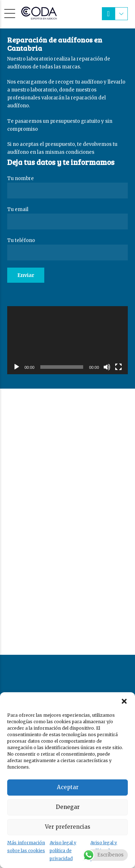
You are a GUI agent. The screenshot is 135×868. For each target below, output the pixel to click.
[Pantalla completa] (118, 367)
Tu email (67, 218)
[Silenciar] (107, 367)
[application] (67, 340)
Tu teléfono (67, 249)
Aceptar (68, 787)
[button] (124, 701)
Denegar (68, 807)
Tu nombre (67, 187)
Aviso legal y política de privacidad (63, 851)
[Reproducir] (17, 367)
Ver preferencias (68, 827)
